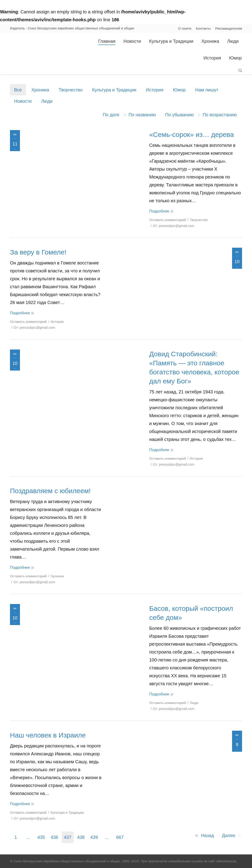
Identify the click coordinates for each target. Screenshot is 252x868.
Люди (47, 101)
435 (41, 837)
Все (18, 90)
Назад (207, 835)
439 (94, 837)
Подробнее (159, 211)
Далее (229, 835)
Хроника (40, 90)
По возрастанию (220, 115)
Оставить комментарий (167, 220)
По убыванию (179, 115)
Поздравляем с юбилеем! (50, 491)
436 (54, 837)
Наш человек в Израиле (48, 735)
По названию (142, 115)
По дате (111, 115)
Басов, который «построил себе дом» (191, 613)
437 (68, 837)
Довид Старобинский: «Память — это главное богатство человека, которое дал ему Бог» (194, 367)
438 (81, 837)
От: (173, 226)
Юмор (179, 90)
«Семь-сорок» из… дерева (191, 134)
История (155, 90)
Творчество (71, 90)
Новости (23, 101)
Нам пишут (207, 90)
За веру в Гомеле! (38, 252)
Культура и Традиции (114, 90)
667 (120, 837)
